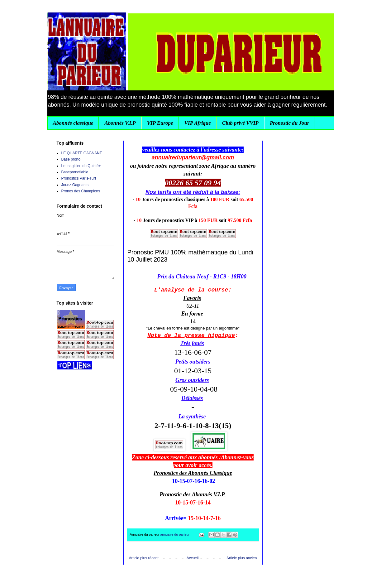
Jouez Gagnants (75, 185)
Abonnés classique (73, 123)
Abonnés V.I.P (120, 123)
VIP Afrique (198, 123)
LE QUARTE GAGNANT (82, 153)
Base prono (71, 159)
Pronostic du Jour (290, 123)
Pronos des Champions (81, 191)
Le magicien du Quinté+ (81, 166)
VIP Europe (160, 123)
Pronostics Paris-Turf (79, 178)
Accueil (193, 558)
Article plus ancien (242, 558)
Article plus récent (144, 558)
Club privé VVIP (240, 123)
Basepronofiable (75, 172)
